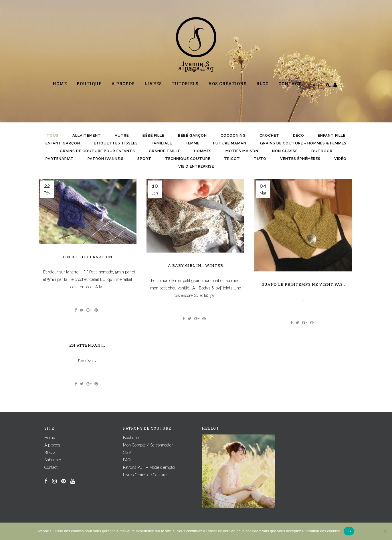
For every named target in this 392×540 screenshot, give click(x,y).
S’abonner (53, 460)
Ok (349, 531)
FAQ (127, 460)
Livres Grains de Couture (145, 475)
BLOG (50, 452)
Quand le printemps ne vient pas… (303, 284)
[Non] (385, 531)
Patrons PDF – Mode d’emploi (149, 467)
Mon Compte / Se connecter (148, 445)
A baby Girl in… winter (196, 265)
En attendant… (88, 345)
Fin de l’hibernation (88, 257)
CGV (127, 452)
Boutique (131, 438)
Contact (51, 467)
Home (50, 438)
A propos (52, 445)
